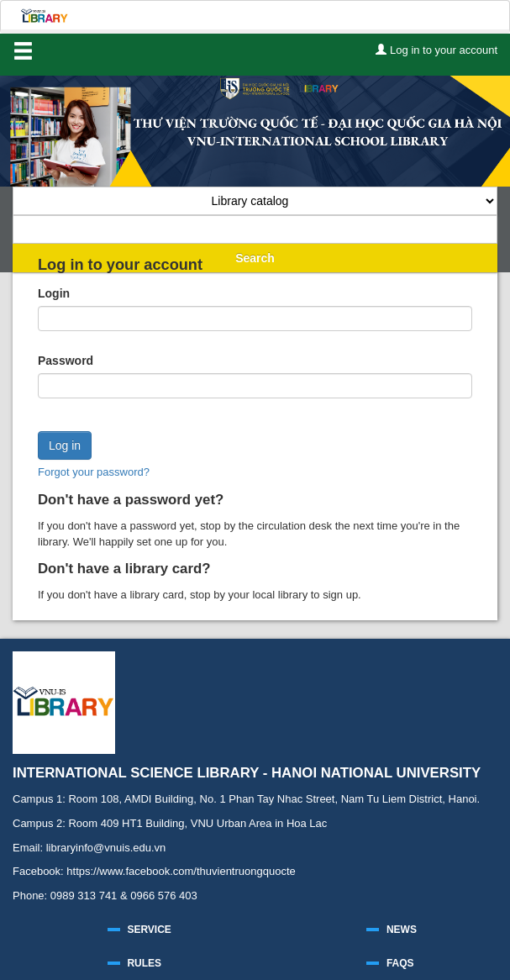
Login (54, 293)
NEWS (402, 930)
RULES (144, 963)
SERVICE (149, 930)
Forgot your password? (94, 472)
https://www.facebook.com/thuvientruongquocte (181, 871)
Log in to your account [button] (436, 50)
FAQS (400, 963)
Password (66, 361)
